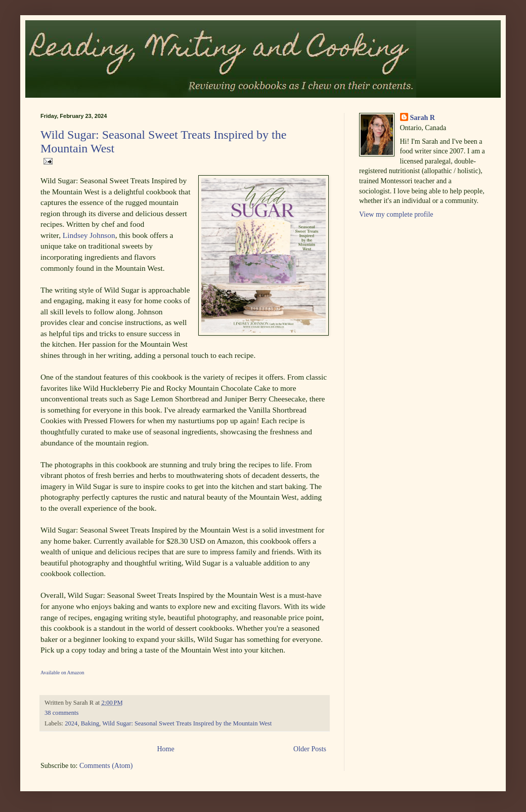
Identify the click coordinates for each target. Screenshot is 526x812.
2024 (71, 723)
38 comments (62, 713)
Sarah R (423, 118)
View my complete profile (396, 214)
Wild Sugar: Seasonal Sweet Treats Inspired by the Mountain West (187, 723)
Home (165, 749)
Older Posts (310, 749)
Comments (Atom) (106, 766)
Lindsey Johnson (89, 235)
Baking (90, 723)
